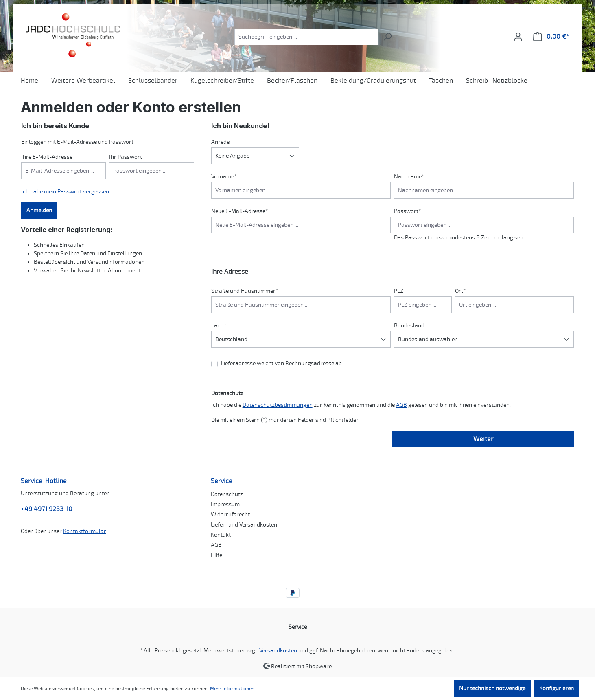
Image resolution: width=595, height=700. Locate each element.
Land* (219, 326)
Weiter (483, 439)
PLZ (399, 291)
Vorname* (224, 177)
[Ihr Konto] (518, 37)
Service (222, 481)
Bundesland (409, 326)
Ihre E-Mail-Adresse (47, 157)
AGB (401, 405)
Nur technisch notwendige (492, 688)
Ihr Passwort (126, 157)
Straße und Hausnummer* (245, 291)
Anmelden (39, 210)
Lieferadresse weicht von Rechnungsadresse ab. (282, 363)
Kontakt (221, 535)
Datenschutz (227, 494)
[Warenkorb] (551, 37)
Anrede (220, 142)
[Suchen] (388, 37)
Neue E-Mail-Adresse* (240, 211)
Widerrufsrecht (230, 515)
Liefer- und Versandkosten (244, 525)
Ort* (460, 291)
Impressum (225, 504)
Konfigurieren (557, 688)
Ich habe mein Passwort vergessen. (66, 192)
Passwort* (407, 211)
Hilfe (217, 555)
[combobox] (306, 37)
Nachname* (409, 177)
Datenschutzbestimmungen (278, 405)
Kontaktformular (84, 531)
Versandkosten (278, 651)
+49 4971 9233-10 (47, 509)
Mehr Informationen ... (235, 689)
